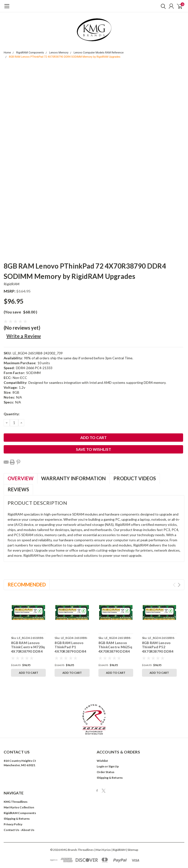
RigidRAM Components (30, 53)
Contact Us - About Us (19, 807)
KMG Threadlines (16, 779)
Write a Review (24, 336)
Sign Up (114, 744)
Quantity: (12, 414)
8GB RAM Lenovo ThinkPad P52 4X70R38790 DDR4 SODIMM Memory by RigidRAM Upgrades (159, 651)
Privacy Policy (13, 802)
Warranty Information (73, 478)
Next (179, 585)
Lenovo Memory (59, 53)
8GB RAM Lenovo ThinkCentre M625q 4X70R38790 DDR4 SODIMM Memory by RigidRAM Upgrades (116, 651)
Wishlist (102, 738)
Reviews (18, 489)
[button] (94, 697)
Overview (21, 478)
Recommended (27, 584)
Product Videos (135, 478)
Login (100, 744)
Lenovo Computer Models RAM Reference (99, 53)
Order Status (106, 749)
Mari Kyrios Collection (19, 785)
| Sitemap (132, 827)
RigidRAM (12, 284)
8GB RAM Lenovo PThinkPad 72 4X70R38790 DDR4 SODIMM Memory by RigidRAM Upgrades (65, 57)
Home (7, 53)
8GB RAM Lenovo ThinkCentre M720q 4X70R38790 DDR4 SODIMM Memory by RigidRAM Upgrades (28, 651)
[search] (162, 6)
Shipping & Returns (110, 755)
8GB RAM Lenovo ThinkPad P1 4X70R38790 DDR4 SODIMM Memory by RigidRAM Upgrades (72, 651)
